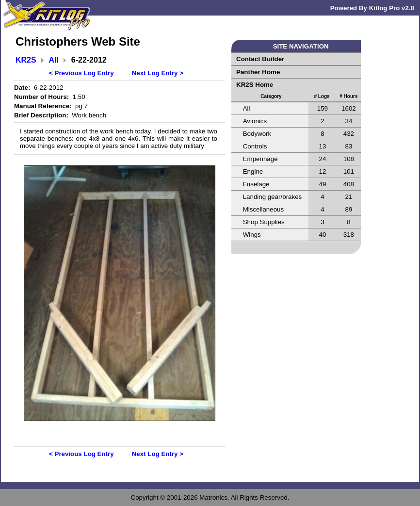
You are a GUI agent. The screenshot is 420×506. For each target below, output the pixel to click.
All (54, 60)
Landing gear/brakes (273, 197)
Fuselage (256, 184)
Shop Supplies (264, 222)
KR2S (26, 60)
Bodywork (257, 134)
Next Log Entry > (158, 73)
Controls (255, 146)
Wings (252, 235)
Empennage (260, 159)
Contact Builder (260, 59)
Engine (253, 171)
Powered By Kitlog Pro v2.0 (372, 8)
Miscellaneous (263, 209)
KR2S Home (255, 85)
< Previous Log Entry (81, 73)
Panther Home (258, 72)
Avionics (255, 121)
